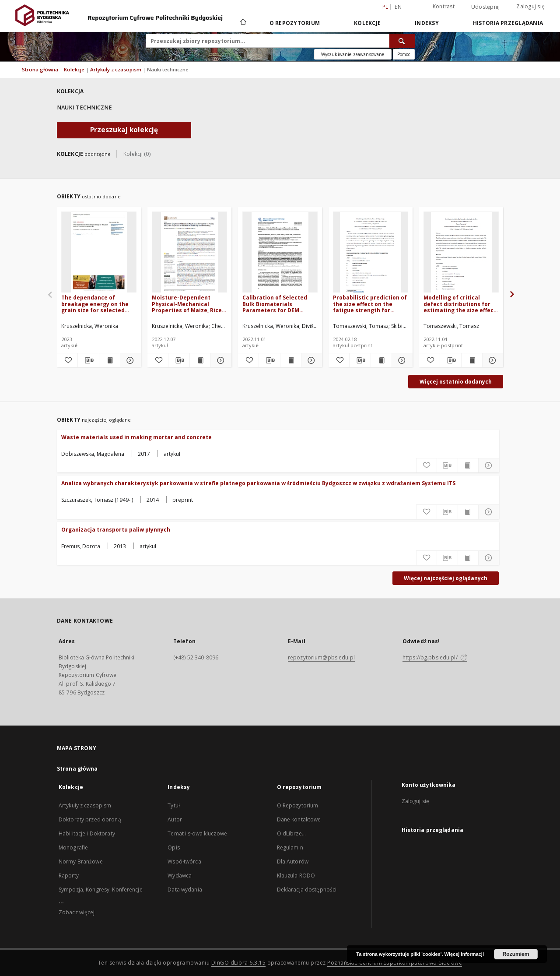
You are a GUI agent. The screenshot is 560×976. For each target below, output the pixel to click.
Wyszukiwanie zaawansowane (353, 54)
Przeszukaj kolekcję (124, 130)
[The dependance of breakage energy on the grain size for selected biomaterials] (99, 252)
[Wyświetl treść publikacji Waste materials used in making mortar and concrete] (468, 465)
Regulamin (290, 847)
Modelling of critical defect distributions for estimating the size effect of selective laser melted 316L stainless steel (460, 304)
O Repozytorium (298, 805)
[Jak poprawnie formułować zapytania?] (404, 54)
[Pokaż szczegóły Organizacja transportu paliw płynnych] (489, 558)
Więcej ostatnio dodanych (456, 382)
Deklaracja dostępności (307, 890)
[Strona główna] (243, 23)
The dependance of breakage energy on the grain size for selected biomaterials (95, 304)
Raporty (69, 876)
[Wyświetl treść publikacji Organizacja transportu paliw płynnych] (468, 558)
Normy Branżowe (81, 861)
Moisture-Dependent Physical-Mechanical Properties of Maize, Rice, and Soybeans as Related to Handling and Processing (187, 304)
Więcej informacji (464, 954)
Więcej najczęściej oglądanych (446, 578)
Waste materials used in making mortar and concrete (136, 437)
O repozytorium (295, 23)
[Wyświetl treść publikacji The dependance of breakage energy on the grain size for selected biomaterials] (110, 360)
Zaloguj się (530, 6)
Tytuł (174, 805)
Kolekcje (367, 23)
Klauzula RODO (296, 876)
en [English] (398, 7)
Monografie (73, 847)
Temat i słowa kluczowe (197, 833)
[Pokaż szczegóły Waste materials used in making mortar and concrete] (489, 465)
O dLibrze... (291, 833)
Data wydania (185, 890)
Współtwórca (184, 861)
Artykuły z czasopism (116, 69)
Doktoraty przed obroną (90, 819)
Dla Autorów (293, 861)
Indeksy (427, 23)
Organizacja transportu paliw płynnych (116, 530)
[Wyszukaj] (402, 41)
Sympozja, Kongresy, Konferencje (101, 890)
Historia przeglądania (508, 23)
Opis (173, 847)
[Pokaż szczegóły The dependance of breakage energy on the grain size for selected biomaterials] (129, 360)
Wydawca (180, 876)
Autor (175, 819)
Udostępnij (486, 7)
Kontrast (444, 6)
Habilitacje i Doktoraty (87, 833)
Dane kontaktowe (299, 819)
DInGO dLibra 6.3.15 (239, 963)
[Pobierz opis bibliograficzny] (88, 360)
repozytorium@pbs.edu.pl (321, 657)
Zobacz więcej (77, 912)
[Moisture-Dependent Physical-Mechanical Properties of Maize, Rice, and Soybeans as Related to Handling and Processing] (189, 252)
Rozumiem (516, 954)
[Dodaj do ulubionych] (67, 360)
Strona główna (40, 69)
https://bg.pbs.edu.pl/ (435, 657)
